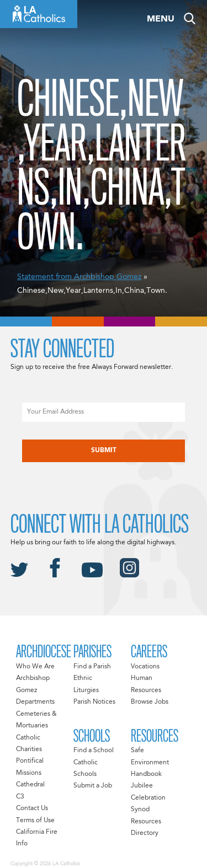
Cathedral (30, 785)
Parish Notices (94, 702)
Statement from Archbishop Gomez (79, 277)
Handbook (146, 774)
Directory (145, 833)
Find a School (94, 751)
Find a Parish (92, 667)
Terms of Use (35, 821)
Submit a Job (93, 786)
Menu (161, 19)
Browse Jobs (150, 702)
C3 (20, 797)
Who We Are (35, 667)
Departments (35, 702)
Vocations (145, 667)
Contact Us (32, 808)
